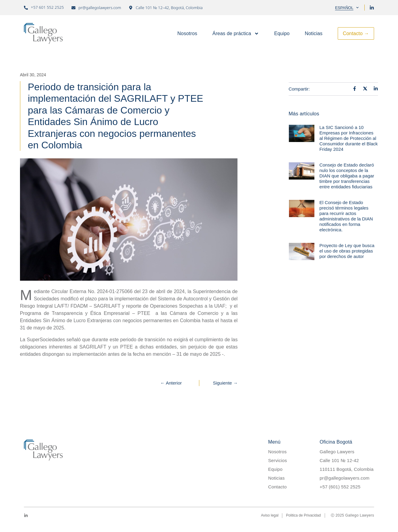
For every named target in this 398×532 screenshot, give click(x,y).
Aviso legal (270, 516)
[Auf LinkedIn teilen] (376, 89)
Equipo (282, 33)
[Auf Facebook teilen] (355, 89)
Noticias (314, 33)
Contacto (277, 487)
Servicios (278, 460)
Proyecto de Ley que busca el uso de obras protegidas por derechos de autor (347, 251)
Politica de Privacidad (303, 516)
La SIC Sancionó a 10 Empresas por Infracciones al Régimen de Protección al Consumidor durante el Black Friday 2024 (348, 138)
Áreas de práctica (236, 34)
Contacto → (356, 33)
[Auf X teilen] (365, 89)
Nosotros (187, 33)
